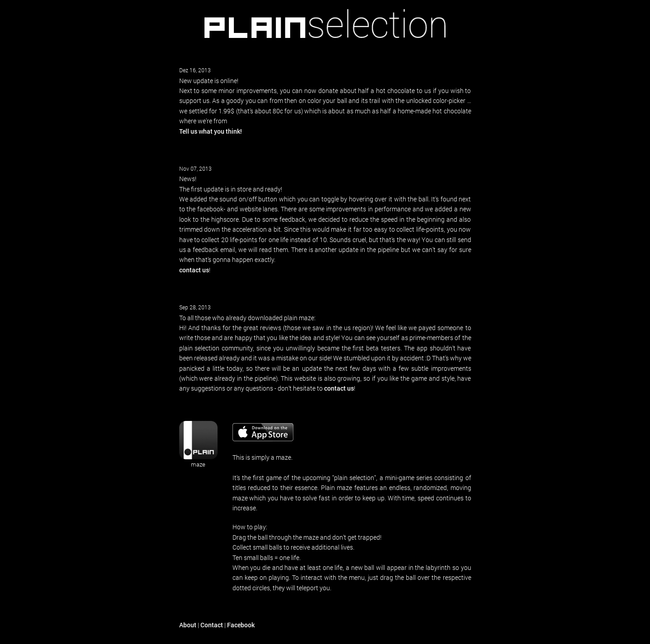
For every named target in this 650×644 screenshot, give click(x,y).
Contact (212, 625)
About (188, 625)
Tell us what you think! (211, 131)
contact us (194, 270)
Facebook (241, 625)
